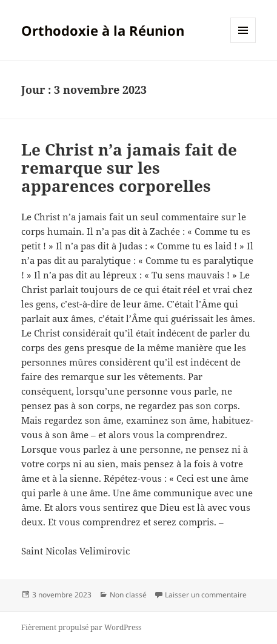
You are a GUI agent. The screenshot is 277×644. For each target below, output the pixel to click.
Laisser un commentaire (206, 595)
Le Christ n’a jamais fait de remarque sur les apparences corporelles (129, 168)
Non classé (128, 595)
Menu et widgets (243, 43)
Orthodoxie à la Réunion (103, 30)
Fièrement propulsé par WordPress (81, 627)
